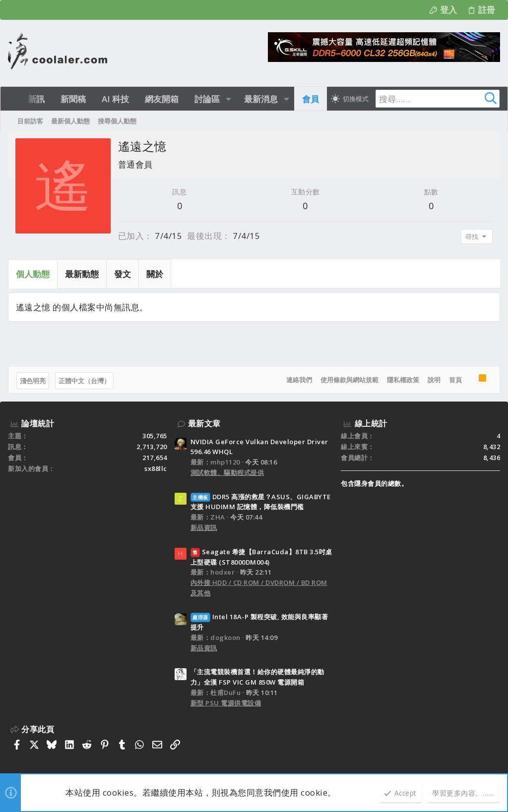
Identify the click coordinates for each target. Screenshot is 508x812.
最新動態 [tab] (82, 274)
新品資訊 (204, 527)
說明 (434, 380)
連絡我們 (299, 380)
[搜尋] (438, 99)
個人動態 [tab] (33, 274)
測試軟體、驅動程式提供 (227, 472)
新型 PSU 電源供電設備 (226, 703)
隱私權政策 (403, 380)
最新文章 (204, 423)
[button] (228, 99)
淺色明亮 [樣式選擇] (33, 381)
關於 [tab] (155, 274)
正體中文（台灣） (84, 381)
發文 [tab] (123, 274)
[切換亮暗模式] (350, 99)
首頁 (455, 380)
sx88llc (156, 468)
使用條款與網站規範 (349, 380)
